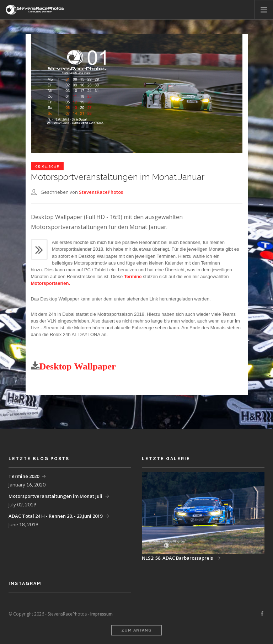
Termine (133, 276)
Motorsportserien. (51, 283)
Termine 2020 (24, 476)
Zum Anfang (136, 630)
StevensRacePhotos (101, 192)
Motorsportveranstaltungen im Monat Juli (55, 496)
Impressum (101, 614)
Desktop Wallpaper (78, 366)
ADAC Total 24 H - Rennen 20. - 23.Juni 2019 (55, 516)
